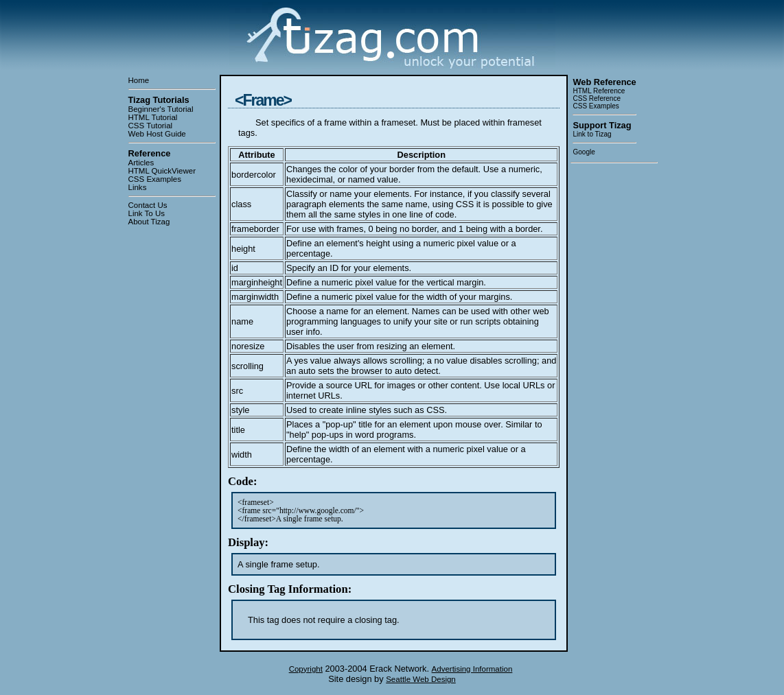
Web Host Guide (157, 134)
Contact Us (148, 205)
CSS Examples (155, 179)
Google (584, 152)
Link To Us (147, 213)
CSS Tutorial (151, 126)
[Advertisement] (614, 375)
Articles (141, 163)
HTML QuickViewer (162, 171)
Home (139, 80)
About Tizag (149, 222)
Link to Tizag (592, 134)
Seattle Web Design (421, 679)
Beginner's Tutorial (161, 109)
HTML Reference (599, 91)
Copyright (306, 669)
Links (138, 187)
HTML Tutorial (153, 117)
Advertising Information (472, 669)
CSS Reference (596, 98)
